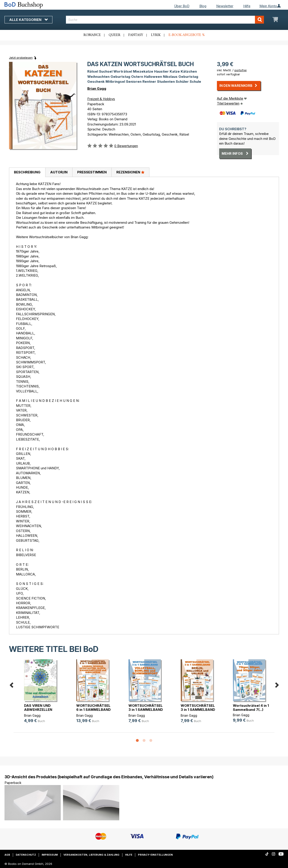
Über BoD (182, 6)
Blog (203, 6)
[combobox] (165, 20)
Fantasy (136, 35)
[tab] (27, 172)
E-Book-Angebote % (187, 35)
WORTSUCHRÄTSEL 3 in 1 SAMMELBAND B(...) (198, 710)
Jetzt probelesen (21, 58)
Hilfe (247, 6)
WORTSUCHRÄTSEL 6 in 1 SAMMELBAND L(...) (93, 710)
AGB (7, 855)
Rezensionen (130, 172)
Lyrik (156, 35)
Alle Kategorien (28, 20)
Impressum (50, 855)
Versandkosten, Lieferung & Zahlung (91, 855)
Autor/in (59, 172)
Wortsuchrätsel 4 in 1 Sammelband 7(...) (251, 708)
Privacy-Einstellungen (155, 855)
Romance (92, 35)
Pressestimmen (92, 172)
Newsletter (225, 6)
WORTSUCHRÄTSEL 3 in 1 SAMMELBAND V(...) (146, 710)
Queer (115, 35)
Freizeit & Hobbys (101, 99)
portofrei (241, 70)
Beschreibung (27, 172)
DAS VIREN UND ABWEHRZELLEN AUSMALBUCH (38, 710)
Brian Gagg (97, 88)
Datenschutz (26, 855)
